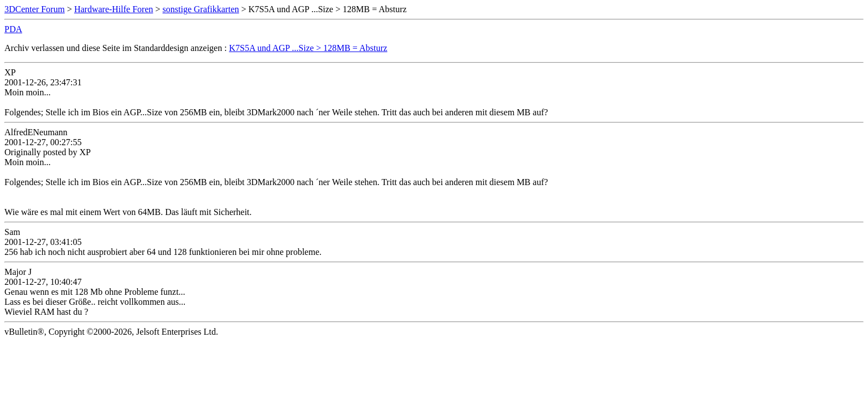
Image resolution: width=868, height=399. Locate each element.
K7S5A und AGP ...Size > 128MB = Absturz (308, 48)
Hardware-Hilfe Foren (114, 9)
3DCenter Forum (35, 9)
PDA (13, 29)
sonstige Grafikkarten (201, 9)
